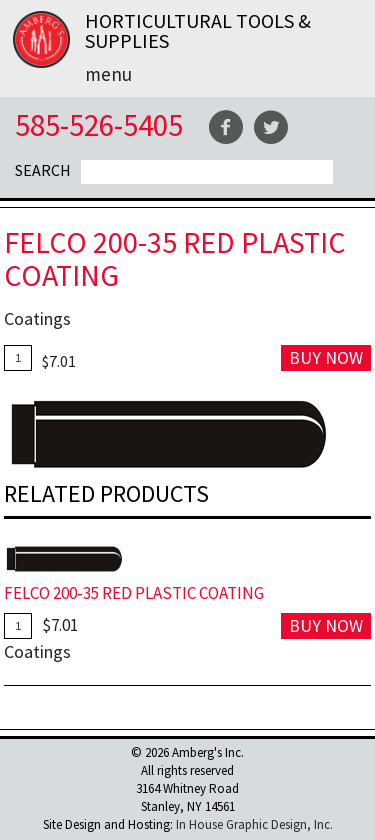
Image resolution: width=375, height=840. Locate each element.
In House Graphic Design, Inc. (254, 824)
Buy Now (326, 357)
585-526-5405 (99, 124)
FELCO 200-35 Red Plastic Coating (134, 593)
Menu (108, 74)
